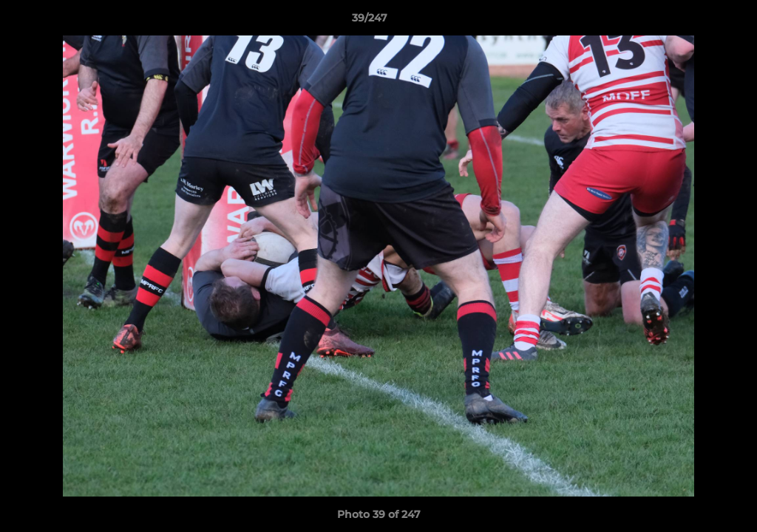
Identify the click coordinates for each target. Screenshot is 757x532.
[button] (695, 21)
